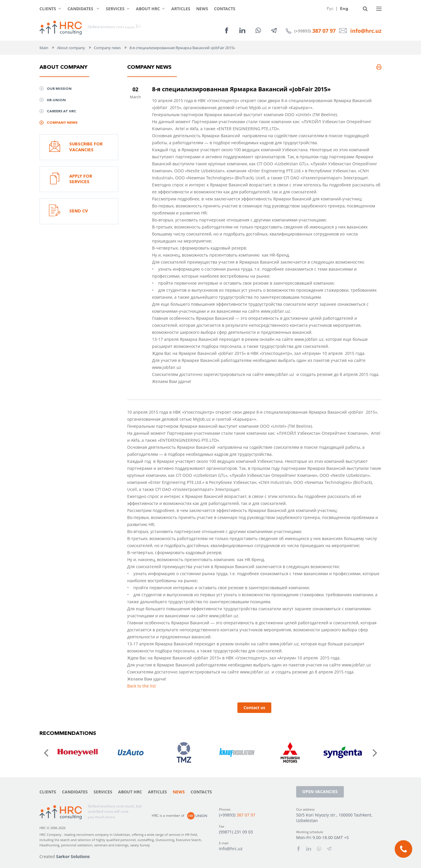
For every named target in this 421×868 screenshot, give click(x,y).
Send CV (68, 211)
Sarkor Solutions (73, 856)
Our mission (59, 88)
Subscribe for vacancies (76, 147)
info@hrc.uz (366, 31)
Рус (330, 8)
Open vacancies (320, 791)
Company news (107, 48)
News (202, 9)
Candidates (81, 9)
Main (44, 48)
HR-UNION (56, 100)
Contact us (254, 708)
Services (115, 9)
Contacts (225, 9)
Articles (181, 9)
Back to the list (142, 686)
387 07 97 (324, 31)
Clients (48, 9)
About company (71, 48)
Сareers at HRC (62, 111)
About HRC (148, 9)
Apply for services (70, 179)
